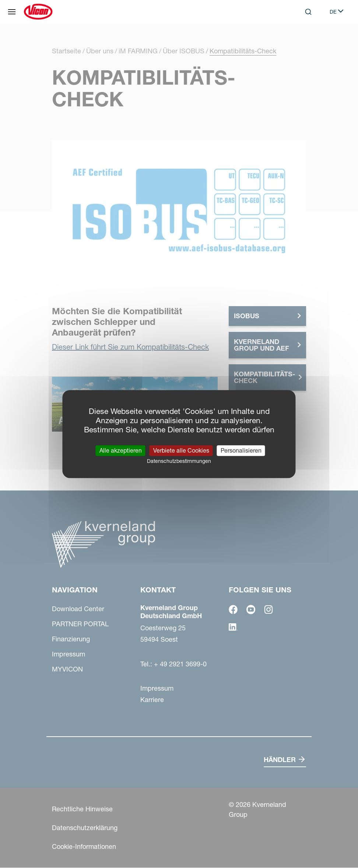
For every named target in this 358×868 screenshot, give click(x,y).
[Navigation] (12, 12)
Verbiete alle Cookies (181, 450)
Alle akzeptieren (121, 450)
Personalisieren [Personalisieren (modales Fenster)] (241, 450)
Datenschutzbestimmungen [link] (179, 461)
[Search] (308, 12)
